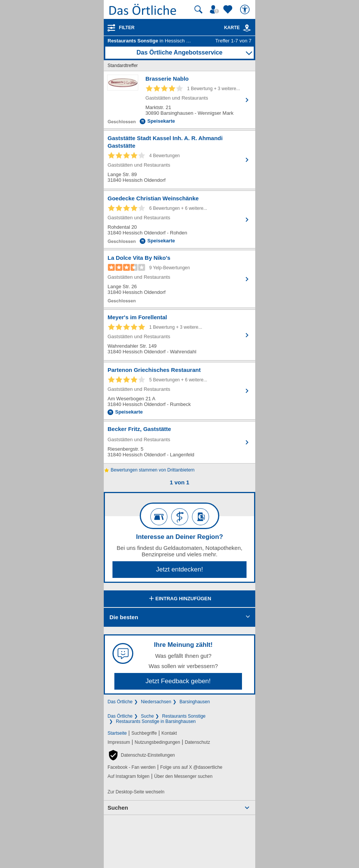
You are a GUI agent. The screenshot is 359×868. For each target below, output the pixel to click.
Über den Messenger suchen (183, 776)
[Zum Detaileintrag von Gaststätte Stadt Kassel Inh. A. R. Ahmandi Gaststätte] (179, 160)
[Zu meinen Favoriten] (229, 9)
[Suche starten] (198, 9)
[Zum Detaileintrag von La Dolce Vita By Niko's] (179, 279)
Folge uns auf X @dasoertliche (191, 767)
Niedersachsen (156, 702)
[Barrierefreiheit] (246, 9)
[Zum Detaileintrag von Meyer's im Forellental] (179, 335)
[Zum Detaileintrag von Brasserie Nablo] (179, 100)
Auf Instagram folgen (129, 776)
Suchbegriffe (144, 733)
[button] (141, 755)
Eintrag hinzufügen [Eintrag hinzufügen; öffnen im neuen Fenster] (179, 599)
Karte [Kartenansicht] (238, 28)
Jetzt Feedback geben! (178, 681)
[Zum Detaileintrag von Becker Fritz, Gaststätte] (179, 442)
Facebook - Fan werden (132, 767)
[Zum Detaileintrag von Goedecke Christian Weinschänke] (179, 219)
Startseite (117, 733)
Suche (147, 716)
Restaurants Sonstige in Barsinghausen (156, 721)
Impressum (119, 742)
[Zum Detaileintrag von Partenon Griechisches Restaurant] (179, 391)
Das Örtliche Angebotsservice (179, 52)
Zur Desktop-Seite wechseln (136, 792)
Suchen (118, 808)
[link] (247, 28)
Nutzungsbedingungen (158, 742)
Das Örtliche (120, 702)
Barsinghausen (195, 702)
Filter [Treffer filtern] (127, 28)
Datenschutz (197, 742)
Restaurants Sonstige (184, 716)
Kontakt (169, 733)
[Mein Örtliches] (215, 9)
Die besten (124, 617)
